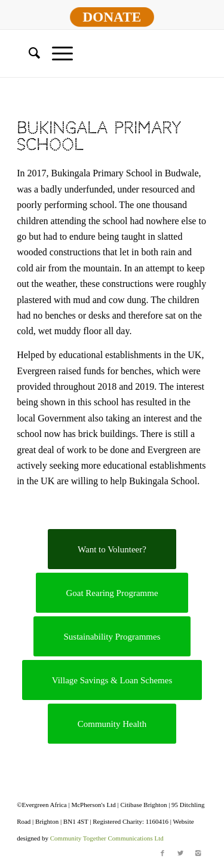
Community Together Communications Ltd (107, 838)
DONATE (112, 17)
